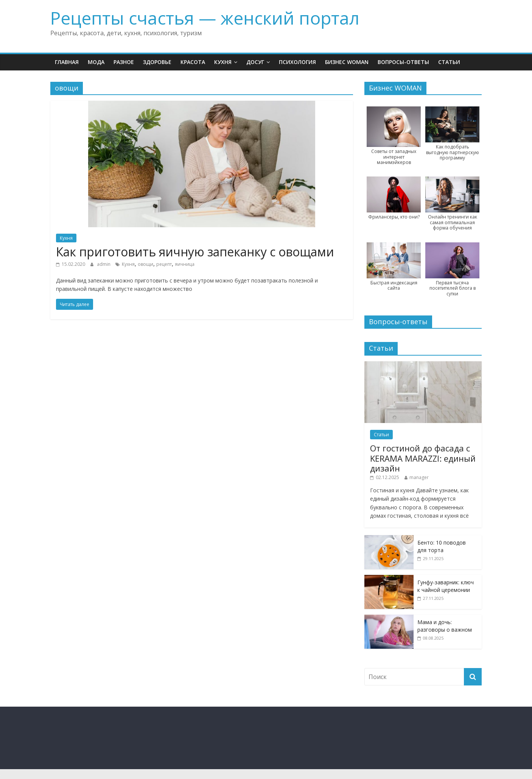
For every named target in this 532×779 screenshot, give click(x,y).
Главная (67, 62)
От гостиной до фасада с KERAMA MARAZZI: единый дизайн (423, 458)
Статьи (449, 62)
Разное (124, 62)
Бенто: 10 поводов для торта (442, 546)
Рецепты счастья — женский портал (205, 18)
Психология (297, 62)
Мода (96, 62)
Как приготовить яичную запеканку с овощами (195, 252)
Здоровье (157, 62)
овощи (145, 264)
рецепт (164, 264)
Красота (193, 62)
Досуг (255, 62)
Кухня (223, 62)
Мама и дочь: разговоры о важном (445, 626)
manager (419, 477)
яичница (185, 264)
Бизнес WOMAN (347, 62)
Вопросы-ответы (403, 62)
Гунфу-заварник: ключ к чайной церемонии (446, 586)
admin (104, 264)
